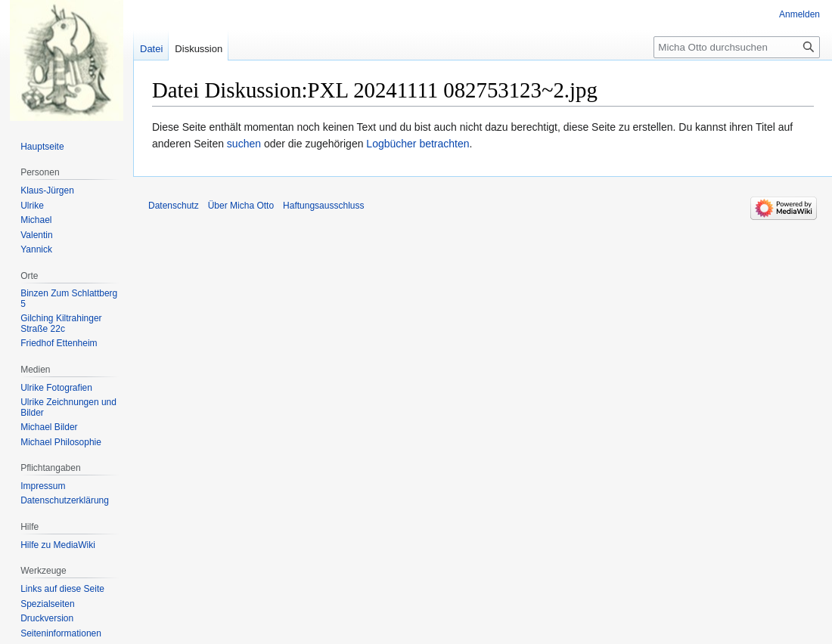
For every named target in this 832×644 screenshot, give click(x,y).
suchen (244, 144)
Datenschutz (174, 206)
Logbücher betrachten (418, 144)
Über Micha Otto (241, 206)
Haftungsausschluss (323, 206)
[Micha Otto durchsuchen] (737, 47)
